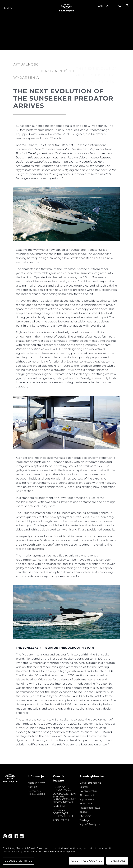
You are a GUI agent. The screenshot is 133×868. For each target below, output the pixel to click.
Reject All (117, 864)
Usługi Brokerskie (90, 783)
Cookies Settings (19, 864)
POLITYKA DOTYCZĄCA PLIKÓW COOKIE (63, 813)
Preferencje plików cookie (36, 792)
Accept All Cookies (87, 864)
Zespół (84, 812)
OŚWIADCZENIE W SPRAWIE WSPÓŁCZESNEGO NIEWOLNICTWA (64, 798)
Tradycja (85, 820)
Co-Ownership (88, 791)
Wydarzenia (87, 799)
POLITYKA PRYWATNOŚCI (62, 788)
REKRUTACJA (61, 820)
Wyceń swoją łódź (91, 824)
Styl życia (85, 816)
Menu (8, 8)
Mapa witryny (36, 783)
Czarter (84, 787)
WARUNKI (59, 806)
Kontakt (103, 6)
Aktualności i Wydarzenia (27, 71)
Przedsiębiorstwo (90, 808)
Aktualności (87, 795)
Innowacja (86, 804)
